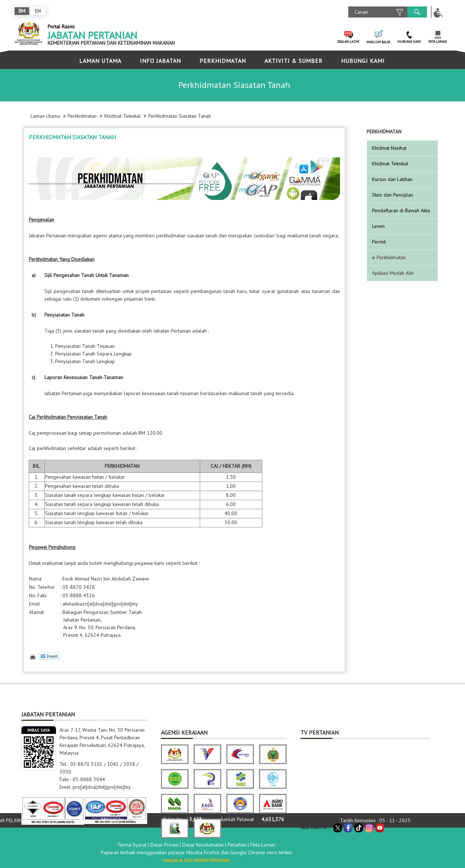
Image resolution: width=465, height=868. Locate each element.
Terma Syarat (132, 845)
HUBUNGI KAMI (409, 42)
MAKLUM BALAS (378, 42)
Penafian (237, 845)
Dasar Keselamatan (203, 845)
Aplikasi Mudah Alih (393, 273)
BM (22, 11)
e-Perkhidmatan (389, 257)
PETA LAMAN (438, 42)
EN (38, 11)
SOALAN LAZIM (348, 42)
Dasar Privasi (164, 845)
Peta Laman (263, 845)
